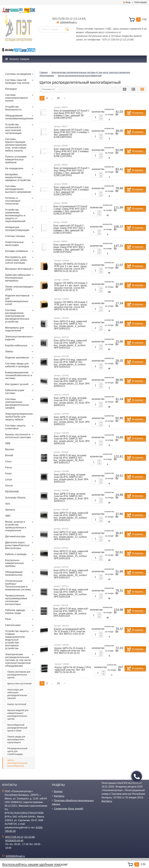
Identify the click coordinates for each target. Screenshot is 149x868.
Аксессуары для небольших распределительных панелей (17, 694)
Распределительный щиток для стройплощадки (17, 751)
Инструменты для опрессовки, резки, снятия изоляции (20, 260)
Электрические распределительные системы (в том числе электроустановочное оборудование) (20, 660)
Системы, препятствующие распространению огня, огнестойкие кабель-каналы (20, 145)
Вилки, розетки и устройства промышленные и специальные (20, 526)
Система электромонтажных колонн (20, 98)
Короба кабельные (20, 346)
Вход (127, 2)
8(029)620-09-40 (14, 841)
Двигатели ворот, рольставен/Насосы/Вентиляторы (20, 545)
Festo (8, 474)
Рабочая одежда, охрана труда (20, 612)
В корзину (138, 113)
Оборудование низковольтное (20, 573)
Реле (20, 619)
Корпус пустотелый (17, 704)
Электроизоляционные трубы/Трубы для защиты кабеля (20, 417)
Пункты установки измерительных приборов (20, 159)
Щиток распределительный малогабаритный (17, 763)
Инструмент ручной (20, 384)
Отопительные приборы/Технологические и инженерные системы (20, 585)
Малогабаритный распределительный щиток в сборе (17, 728)
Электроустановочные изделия (20, 338)
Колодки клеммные (20, 251)
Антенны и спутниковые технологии (20, 201)
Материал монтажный (20, 269)
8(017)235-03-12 (62, 19)
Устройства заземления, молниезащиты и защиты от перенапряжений (20, 215)
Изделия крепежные (20, 358)
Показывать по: (48, 89)
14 (79, 19)
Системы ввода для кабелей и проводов (20, 365)
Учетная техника (20, 236)
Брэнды (58, 791)
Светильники (20, 625)
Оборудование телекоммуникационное (20, 117)
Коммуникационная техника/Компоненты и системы (20, 375)
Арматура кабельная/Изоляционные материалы (20, 278)
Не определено (20, 168)
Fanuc (9, 467)
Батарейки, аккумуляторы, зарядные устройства (20, 177)
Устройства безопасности (20, 108)
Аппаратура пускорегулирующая (20, 229)
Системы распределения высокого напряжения (20, 189)
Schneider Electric (15, 498)
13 (76, 19)
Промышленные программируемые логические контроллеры (20, 600)
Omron (9, 486)
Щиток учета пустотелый (19, 684)
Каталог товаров (17, 59)
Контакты (59, 796)
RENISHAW (12, 492)
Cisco (8, 461)
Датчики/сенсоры (20, 536)
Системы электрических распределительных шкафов (20, 403)
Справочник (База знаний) (69, 809)
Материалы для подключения (20, 329)
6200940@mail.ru (69, 22)
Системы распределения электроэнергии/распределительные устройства (20, 316)
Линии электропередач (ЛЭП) (20, 288)
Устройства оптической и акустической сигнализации (20, 129)
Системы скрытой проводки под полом (20, 81)
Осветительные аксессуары (20, 244)
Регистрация (141, 2)
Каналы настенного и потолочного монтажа (20, 436)
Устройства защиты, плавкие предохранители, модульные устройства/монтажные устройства (20, 640)
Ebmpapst (11, 89)
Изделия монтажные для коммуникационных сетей (20, 300)
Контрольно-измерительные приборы (20, 563)
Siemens (10, 510)
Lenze (9, 480)
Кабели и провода (20, 554)
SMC (8, 516)
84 (83, 19)
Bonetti (9, 455)
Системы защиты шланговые (20, 427)
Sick (8, 504)
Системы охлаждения (20, 74)
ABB (8, 443)
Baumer (10, 449)
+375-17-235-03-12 (112, 40)
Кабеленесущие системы (20, 392)
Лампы (20, 352)
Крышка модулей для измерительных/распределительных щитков (18, 715)
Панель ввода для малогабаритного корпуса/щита (16, 739)
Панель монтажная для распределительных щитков (19, 675)
